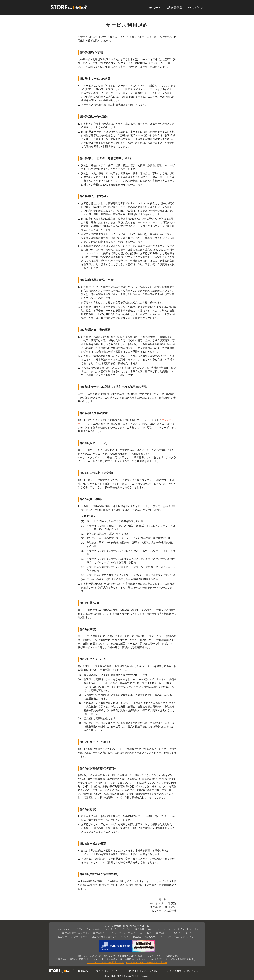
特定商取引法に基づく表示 (144, 971)
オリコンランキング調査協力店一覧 (105, 963)
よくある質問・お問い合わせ (183, 971)
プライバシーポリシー (108, 971)
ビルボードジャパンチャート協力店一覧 (147, 963)
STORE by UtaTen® (69, 8)
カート (157, 8)
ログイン (198, 8)
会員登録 (176, 8)
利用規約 (83, 971)
